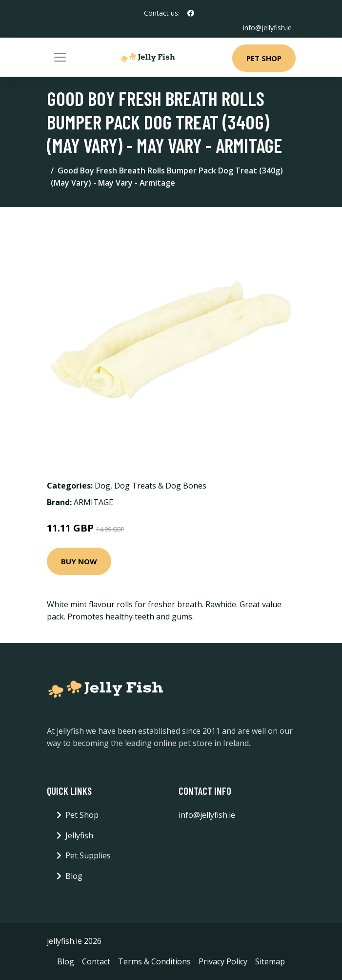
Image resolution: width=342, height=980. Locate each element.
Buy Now (79, 561)
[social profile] (191, 13)
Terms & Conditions (154, 961)
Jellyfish (79, 835)
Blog (74, 876)
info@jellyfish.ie (267, 28)
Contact (96, 961)
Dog (102, 486)
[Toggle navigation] (60, 57)
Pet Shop (264, 58)
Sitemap (270, 961)
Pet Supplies (88, 855)
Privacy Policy (223, 961)
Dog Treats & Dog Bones (160, 486)
